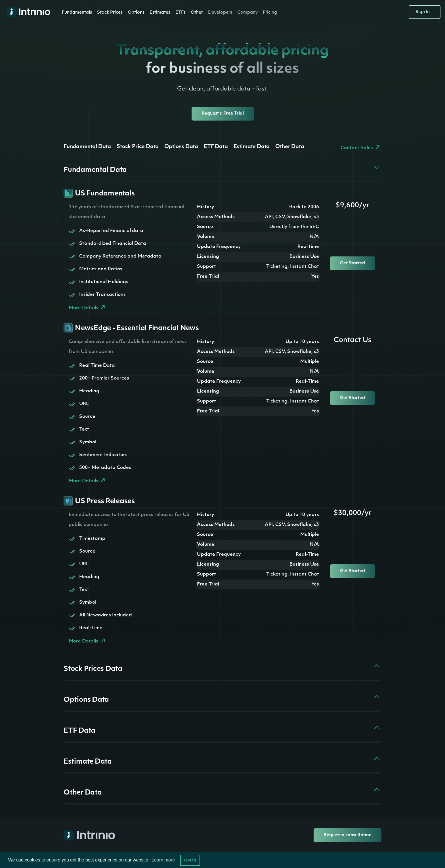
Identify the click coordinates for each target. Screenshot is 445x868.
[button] (77, 12)
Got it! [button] (190, 860)
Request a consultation (348, 835)
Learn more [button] (163, 860)
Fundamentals (77, 13)
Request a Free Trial (223, 114)
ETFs (180, 13)
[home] (26, 12)
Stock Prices (110, 13)
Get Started (352, 263)
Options (136, 13)
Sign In (423, 12)
